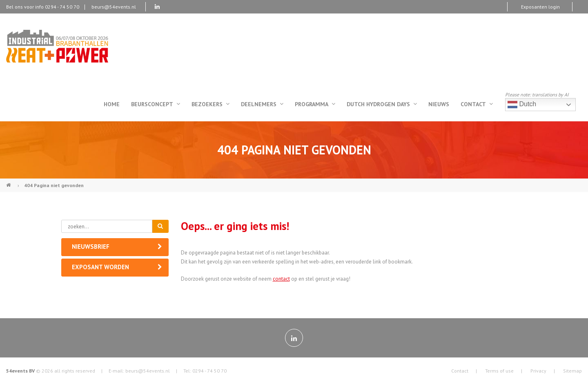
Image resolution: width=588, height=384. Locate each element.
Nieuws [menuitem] (439, 104)
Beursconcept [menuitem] (156, 104)
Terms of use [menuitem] (499, 371)
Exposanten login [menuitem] (540, 7)
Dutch (522, 105)
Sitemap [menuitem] (572, 371)
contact (281, 279)
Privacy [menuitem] (538, 371)
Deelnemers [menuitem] (262, 104)
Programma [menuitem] (315, 104)
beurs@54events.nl (114, 7)
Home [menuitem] (112, 104)
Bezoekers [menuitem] (210, 104)
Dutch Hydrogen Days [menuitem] (382, 104)
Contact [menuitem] (477, 104)
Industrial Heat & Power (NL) (9, 182)
